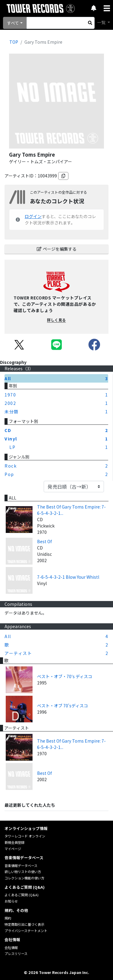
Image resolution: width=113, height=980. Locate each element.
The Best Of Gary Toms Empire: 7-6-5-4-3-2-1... (71, 510)
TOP (14, 42)
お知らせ (11, 901)
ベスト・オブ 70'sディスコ (63, 706)
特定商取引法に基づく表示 (24, 924)
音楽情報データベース (21, 866)
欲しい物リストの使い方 (23, 872)
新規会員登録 (14, 842)
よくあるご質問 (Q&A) (22, 895)
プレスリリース (16, 953)
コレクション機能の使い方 (24, 878)
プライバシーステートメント (26, 931)
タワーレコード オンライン (25, 836)
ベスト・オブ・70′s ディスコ (65, 676)
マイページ (13, 849)
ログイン (33, 216)
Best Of (44, 541)
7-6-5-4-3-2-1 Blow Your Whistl (68, 577)
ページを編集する (57, 249)
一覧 (102, 22)
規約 (8, 918)
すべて (13, 23)
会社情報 (11, 947)
